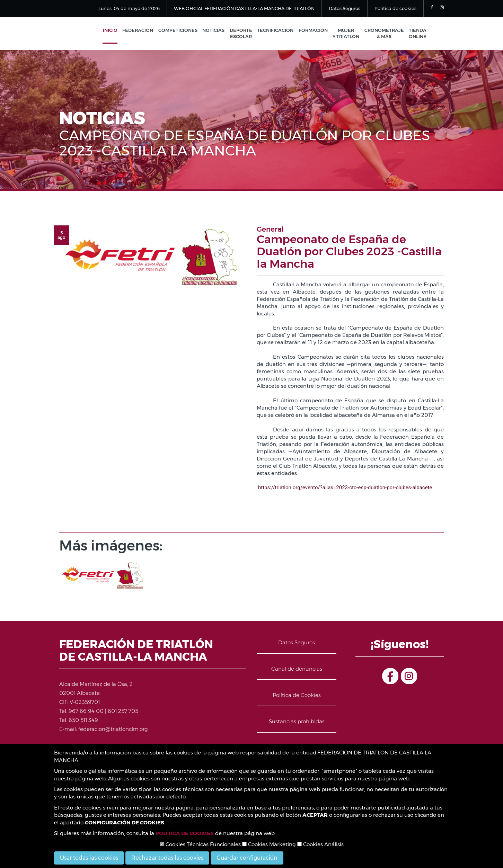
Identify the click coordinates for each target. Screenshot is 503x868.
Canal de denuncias (297, 669)
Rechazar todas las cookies (167, 858)
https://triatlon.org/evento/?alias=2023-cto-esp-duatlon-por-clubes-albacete (345, 488)
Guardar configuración (247, 858)
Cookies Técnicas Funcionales (200, 844)
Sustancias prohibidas (297, 722)
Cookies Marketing (269, 844)
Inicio (115, 30)
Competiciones (181, 30)
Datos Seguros (345, 8)
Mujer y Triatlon (347, 34)
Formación (315, 30)
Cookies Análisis (320, 844)
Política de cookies (395, 8)
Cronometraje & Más (385, 34)
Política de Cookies (297, 696)
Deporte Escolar (243, 34)
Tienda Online (418, 34)
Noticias (217, 30)
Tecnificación (277, 30)
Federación (142, 30)
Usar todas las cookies (89, 858)
